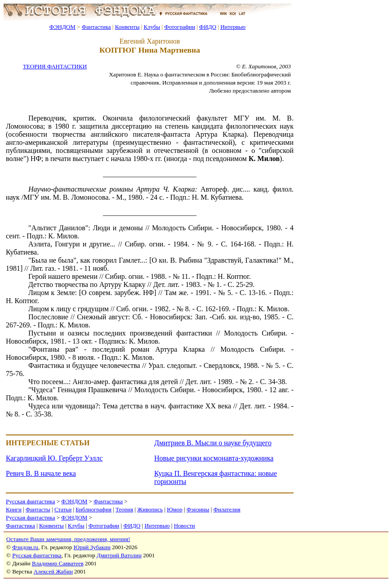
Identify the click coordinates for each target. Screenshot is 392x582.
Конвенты (127, 27)
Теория (124, 509)
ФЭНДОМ (62, 27)
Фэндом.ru (25, 547)
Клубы (152, 27)
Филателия (227, 509)
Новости (185, 526)
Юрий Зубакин (92, 547)
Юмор (175, 509)
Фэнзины (198, 509)
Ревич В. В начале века (41, 473)
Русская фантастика (30, 501)
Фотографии (180, 27)
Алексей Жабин (53, 571)
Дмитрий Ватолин (119, 555)
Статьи (63, 509)
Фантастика (96, 27)
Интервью (233, 27)
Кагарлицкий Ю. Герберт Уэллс (54, 458)
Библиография (94, 509)
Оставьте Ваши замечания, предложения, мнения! (68, 539)
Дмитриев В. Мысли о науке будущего (213, 443)
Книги (14, 509)
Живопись (150, 509)
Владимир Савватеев (58, 563)
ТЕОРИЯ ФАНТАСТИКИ (55, 66)
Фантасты (38, 509)
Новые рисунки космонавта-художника (214, 458)
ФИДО (208, 27)
